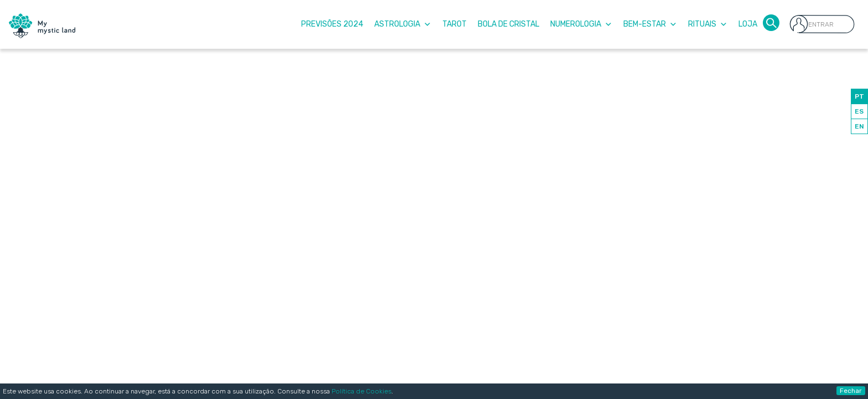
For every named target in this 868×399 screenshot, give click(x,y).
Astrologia (403, 24)
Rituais (708, 24)
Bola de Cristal (508, 24)
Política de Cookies (361, 391)
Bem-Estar (650, 24)
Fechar (851, 391)
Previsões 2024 (332, 24)
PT (859, 96)
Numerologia (581, 24)
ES (859, 111)
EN (859, 126)
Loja (748, 24)
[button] (771, 22)
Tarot (454, 24)
